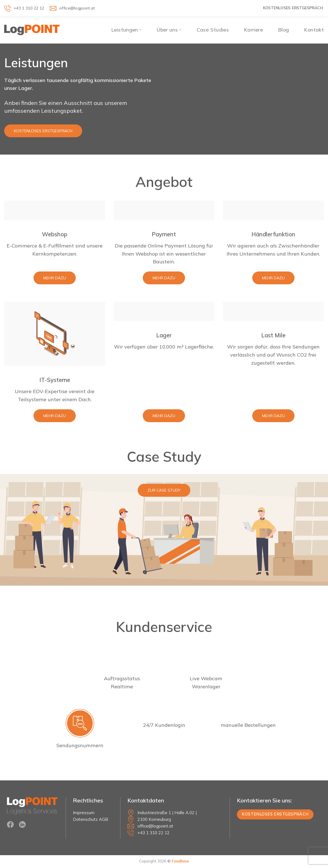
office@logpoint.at (155, 826)
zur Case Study (164, 490)
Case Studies (213, 30)
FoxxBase (180, 861)
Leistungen (126, 30)
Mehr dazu (55, 278)
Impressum (84, 813)
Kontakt (314, 30)
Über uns (169, 30)
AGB (104, 819)
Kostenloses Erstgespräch (43, 131)
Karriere (253, 30)
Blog (283, 30)
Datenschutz (85, 819)
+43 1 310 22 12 (154, 833)
